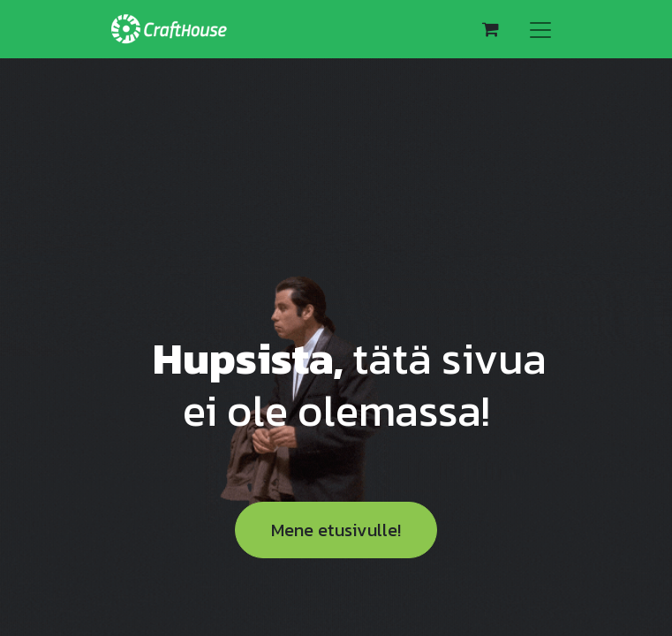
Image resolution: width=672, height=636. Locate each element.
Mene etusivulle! (336, 530)
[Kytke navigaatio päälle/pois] (540, 29)
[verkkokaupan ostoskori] (491, 29)
